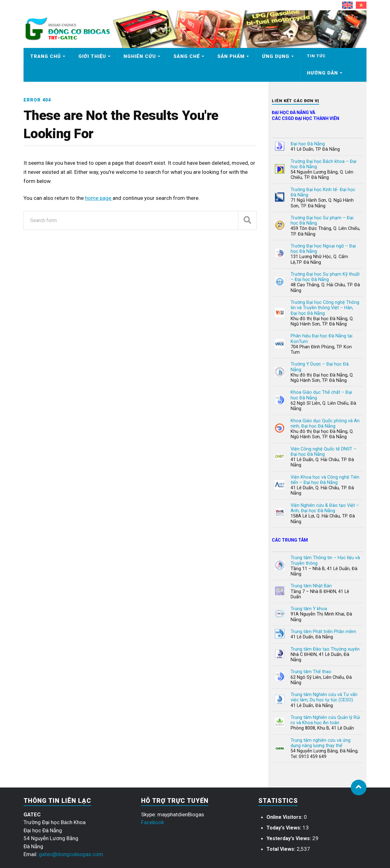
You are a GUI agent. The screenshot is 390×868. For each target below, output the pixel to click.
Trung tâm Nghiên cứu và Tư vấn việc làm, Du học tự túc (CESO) (324, 697)
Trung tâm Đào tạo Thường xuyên (325, 649)
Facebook (153, 822)
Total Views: (282, 849)
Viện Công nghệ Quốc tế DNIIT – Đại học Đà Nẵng (324, 452)
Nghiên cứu (140, 56)
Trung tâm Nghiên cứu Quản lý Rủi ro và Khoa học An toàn (325, 720)
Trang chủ (45, 56)
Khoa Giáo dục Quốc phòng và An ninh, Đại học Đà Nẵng (325, 424)
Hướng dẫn (322, 73)
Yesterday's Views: (289, 838)
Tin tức (316, 56)
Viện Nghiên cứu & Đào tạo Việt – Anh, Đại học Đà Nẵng (325, 508)
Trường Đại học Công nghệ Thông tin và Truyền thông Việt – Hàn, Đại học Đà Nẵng (325, 308)
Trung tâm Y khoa (309, 609)
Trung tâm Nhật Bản (311, 586)
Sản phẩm (231, 56)
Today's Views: (285, 828)
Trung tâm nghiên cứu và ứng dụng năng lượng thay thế (321, 743)
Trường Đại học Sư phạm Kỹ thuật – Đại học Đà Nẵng (325, 277)
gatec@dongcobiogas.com (71, 854)
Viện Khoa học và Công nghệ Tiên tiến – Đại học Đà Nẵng (325, 480)
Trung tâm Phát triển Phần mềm (323, 632)
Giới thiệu (92, 56)
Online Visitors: (285, 817)
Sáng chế (187, 56)
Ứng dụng (276, 56)
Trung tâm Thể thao (311, 672)
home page (99, 198)
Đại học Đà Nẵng (308, 144)
